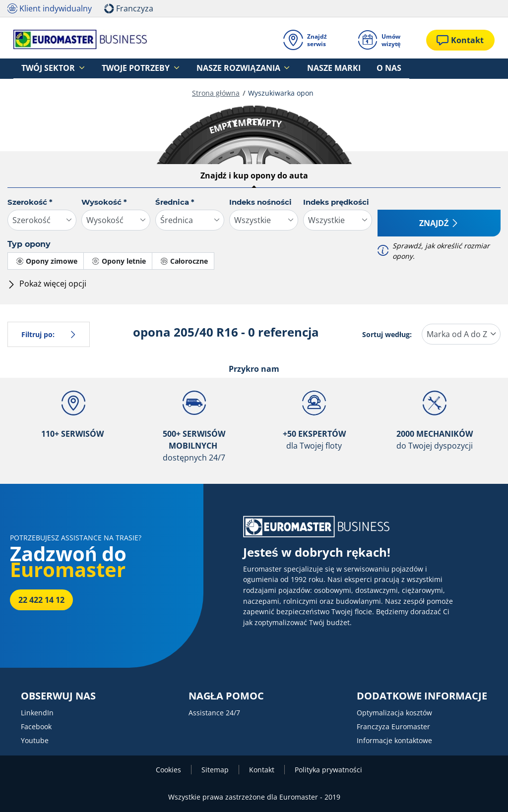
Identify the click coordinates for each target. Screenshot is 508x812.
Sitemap (215, 770)
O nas (325, 69)
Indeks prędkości (336, 202)
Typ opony (29, 244)
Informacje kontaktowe (394, 740)
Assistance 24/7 (214, 713)
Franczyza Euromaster (393, 726)
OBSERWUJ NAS (58, 696)
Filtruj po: (49, 334)
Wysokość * (104, 202)
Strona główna (216, 93)
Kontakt (262, 770)
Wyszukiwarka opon (281, 93)
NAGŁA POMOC (226, 696)
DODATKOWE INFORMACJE (422, 696)
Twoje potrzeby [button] (116, 69)
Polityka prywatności (328, 770)
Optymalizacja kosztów (394, 713)
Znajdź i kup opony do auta (254, 175)
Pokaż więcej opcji (47, 284)
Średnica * (175, 202)
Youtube (35, 740)
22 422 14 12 (41, 600)
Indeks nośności (260, 202)
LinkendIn (37, 713)
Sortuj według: (387, 334)
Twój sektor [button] (42, 69)
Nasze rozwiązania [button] (203, 69)
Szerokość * (30, 202)
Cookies (168, 770)
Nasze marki (283, 69)
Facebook (36, 726)
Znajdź (439, 223)
